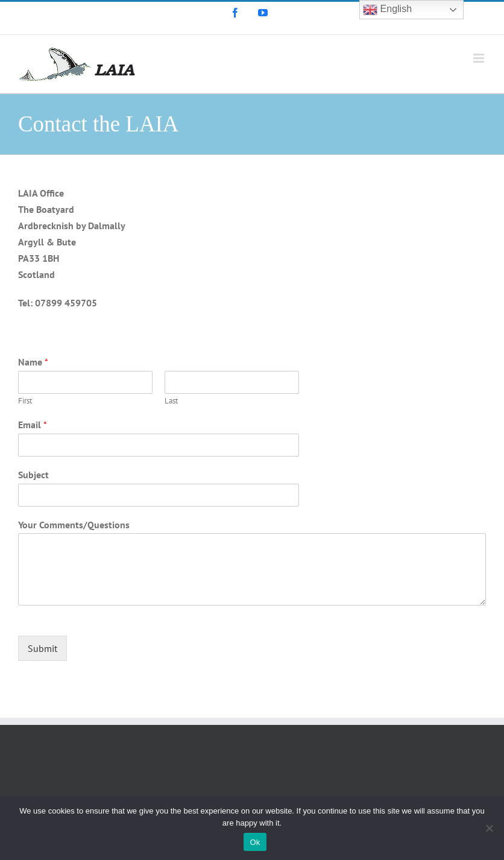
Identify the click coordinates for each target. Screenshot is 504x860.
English (387, 10)
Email (33, 425)
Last (171, 401)
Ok (255, 842)
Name (33, 362)
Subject (33, 475)
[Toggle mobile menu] (480, 58)
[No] (489, 828)
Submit (43, 648)
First (25, 401)
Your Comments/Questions (74, 525)
